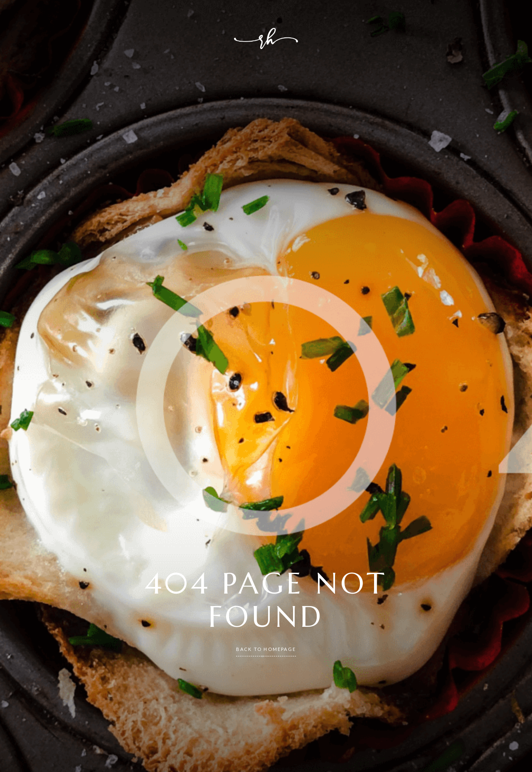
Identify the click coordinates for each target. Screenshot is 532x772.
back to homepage (266, 649)
